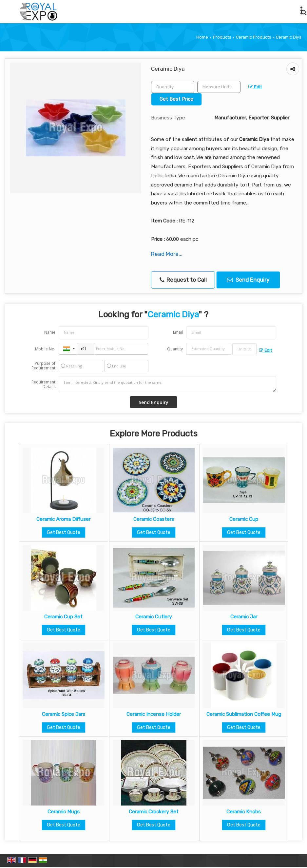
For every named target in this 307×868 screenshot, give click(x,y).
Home (202, 37)
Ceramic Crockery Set (154, 812)
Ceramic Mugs (64, 812)
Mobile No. (45, 349)
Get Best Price (176, 99)
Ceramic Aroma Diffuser (63, 519)
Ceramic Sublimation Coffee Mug (244, 714)
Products (222, 37)
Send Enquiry (248, 280)
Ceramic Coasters (154, 519)
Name (50, 332)
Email (178, 332)
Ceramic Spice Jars (64, 714)
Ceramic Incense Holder (154, 714)
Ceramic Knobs (244, 812)
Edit (255, 87)
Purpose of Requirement (43, 366)
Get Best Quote (64, 532)
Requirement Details (43, 384)
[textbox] (219, 87)
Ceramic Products (254, 37)
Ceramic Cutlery (154, 617)
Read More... (167, 254)
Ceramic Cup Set (63, 617)
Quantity (175, 349)
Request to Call (183, 280)
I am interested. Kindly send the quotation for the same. (167, 384)
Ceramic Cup (244, 519)
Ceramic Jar (244, 617)
